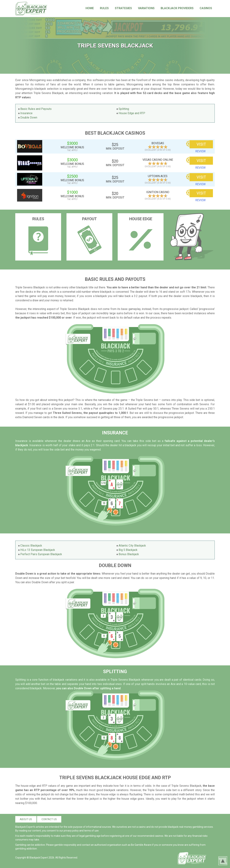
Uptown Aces (158, 176)
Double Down (29, 117)
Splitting (124, 109)
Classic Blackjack (31, 546)
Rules (104, 8)
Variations (146, 8)
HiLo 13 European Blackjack (38, 550)
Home (90, 8)
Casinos (206, 8)
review (200, 151)
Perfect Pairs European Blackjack (41, 554)
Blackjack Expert (39, 858)
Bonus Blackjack (129, 554)
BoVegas (158, 143)
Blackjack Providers (177, 8)
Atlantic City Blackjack (132, 546)
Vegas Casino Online (158, 160)
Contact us (49, 819)
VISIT (201, 144)
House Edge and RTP (132, 113)
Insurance (26, 113)
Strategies (123, 8)
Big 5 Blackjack (128, 550)
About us (26, 819)
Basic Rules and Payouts (36, 109)
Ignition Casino (158, 192)
